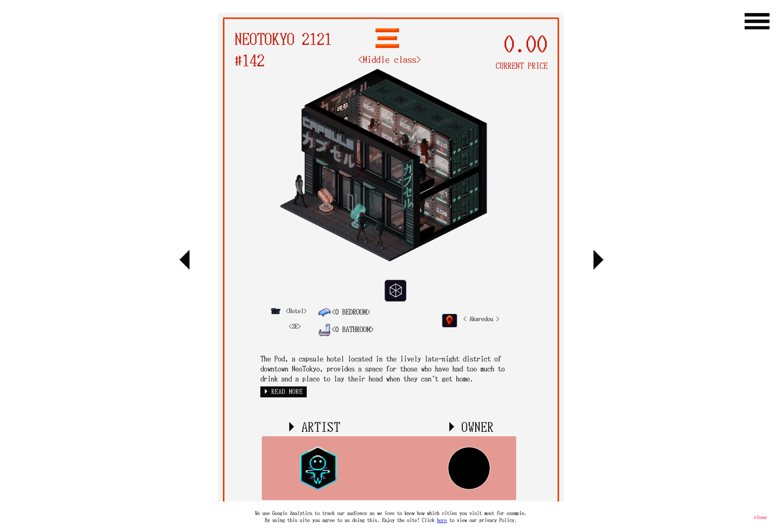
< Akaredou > (481, 319)
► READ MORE (284, 392)
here (442, 520)
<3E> (295, 326)
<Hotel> (289, 311)
